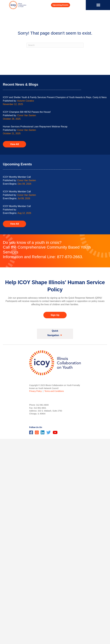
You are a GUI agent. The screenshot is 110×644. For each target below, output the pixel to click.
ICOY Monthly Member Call (17, 177)
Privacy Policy (35, 391)
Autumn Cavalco (26, 101)
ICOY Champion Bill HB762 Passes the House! (27, 112)
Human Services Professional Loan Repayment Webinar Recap (35, 127)
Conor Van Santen (27, 115)
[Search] (55, 45)
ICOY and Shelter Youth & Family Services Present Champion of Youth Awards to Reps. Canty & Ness (55, 97)
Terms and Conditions (54, 391)
